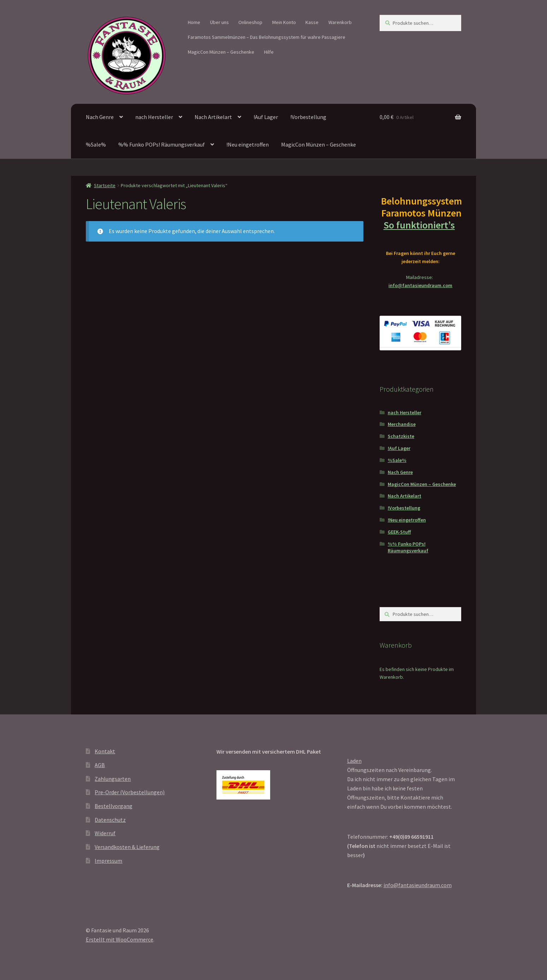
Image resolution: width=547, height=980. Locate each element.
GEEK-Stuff (399, 532)
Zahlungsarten (113, 779)
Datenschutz (110, 820)
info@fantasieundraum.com (420, 285)
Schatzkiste (401, 436)
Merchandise (402, 424)
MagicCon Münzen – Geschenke (221, 52)
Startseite (105, 185)
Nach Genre (100, 117)
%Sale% (96, 144)
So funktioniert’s (421, 225)
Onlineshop (250, 22)
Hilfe (269, 52)
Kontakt (105, 751)
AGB (100, 765)
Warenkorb (340, 22)
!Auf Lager (266, 117)
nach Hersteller (154, 117)
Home (194, 22)
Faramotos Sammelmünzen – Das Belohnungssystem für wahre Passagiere (267, 37)
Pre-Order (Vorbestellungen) (130, 792)
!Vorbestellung (308, 117)
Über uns (219, 22)
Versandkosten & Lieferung (127, 847)
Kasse (312, 22)
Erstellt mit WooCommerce (120, 939)
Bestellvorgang (114, 806)
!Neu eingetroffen (248, 144)
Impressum (108, 861)
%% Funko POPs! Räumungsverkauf (162, 144)
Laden (354, 761)
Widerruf (105, 833)
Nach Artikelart (213, 117)
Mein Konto (284, 22)
